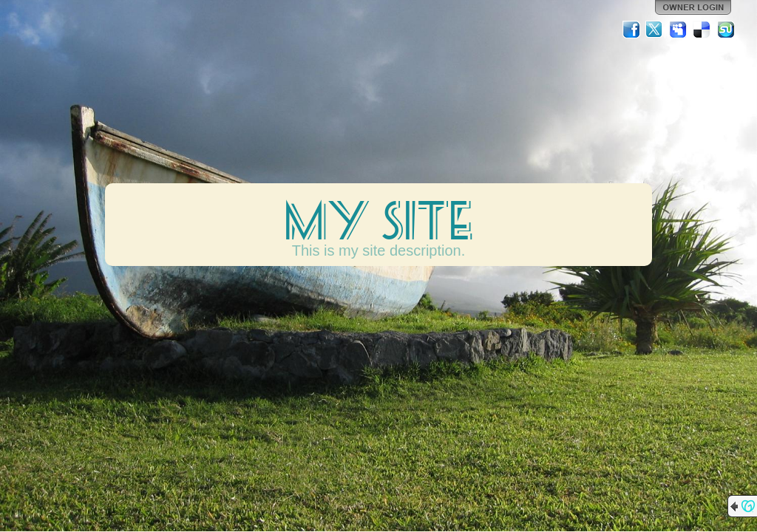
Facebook (631, 30)
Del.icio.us (702, 30)
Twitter (655, 30)
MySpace (679, 30)
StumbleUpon (726, 30)
